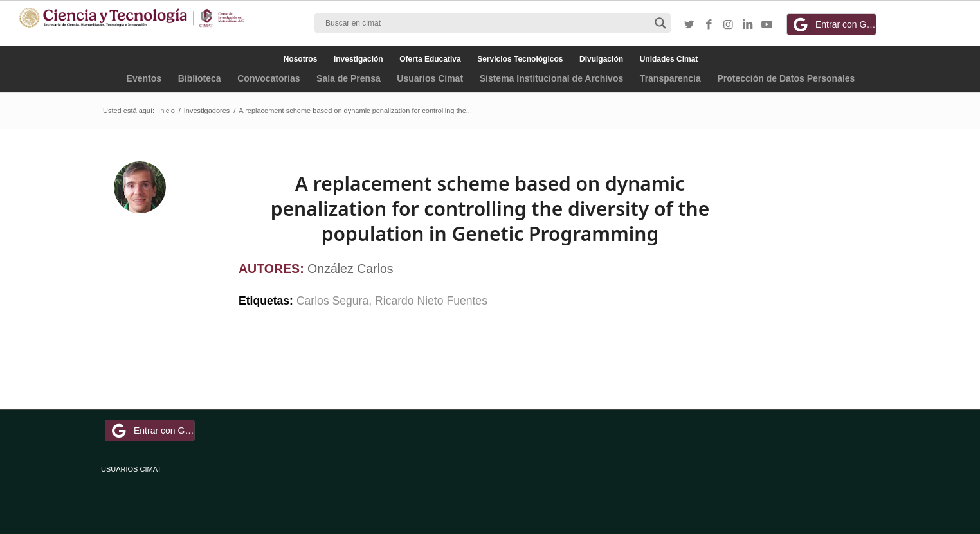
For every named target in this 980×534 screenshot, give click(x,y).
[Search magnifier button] (660, 23)
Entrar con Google (833, 24)
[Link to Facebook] (709, 25)
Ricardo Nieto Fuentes (431, 301)
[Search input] (487, 23)
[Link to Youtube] (767, 25)
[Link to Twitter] (689, 25)
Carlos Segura (332, 301)
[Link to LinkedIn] (747, 25)
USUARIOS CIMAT (131, 469)
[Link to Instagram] (728, 25)
